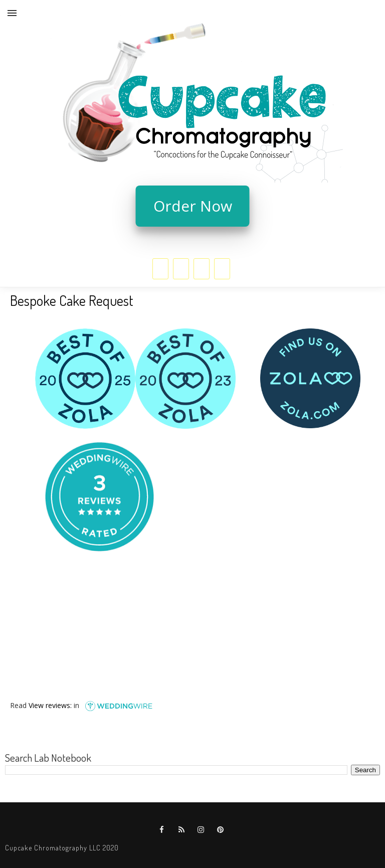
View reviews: (50, 705)
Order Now (193, 206)
